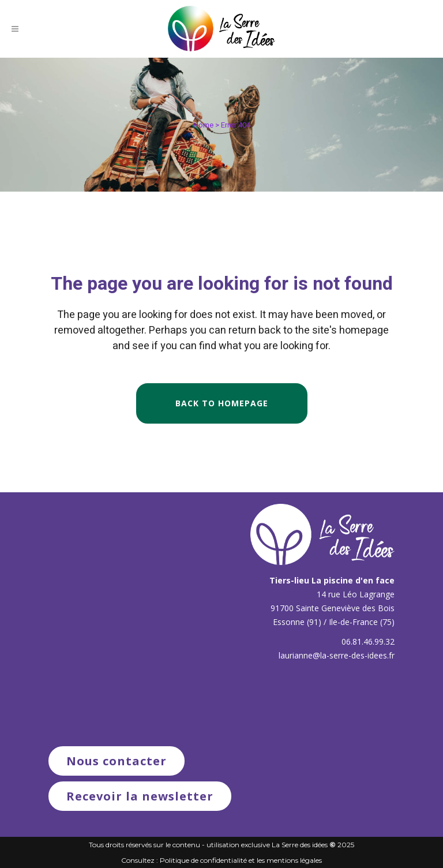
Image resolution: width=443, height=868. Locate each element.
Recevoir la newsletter (140, 796)
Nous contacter (117, 761)
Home (203, 125)
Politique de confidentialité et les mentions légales (241, 860)
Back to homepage (222, 403)
